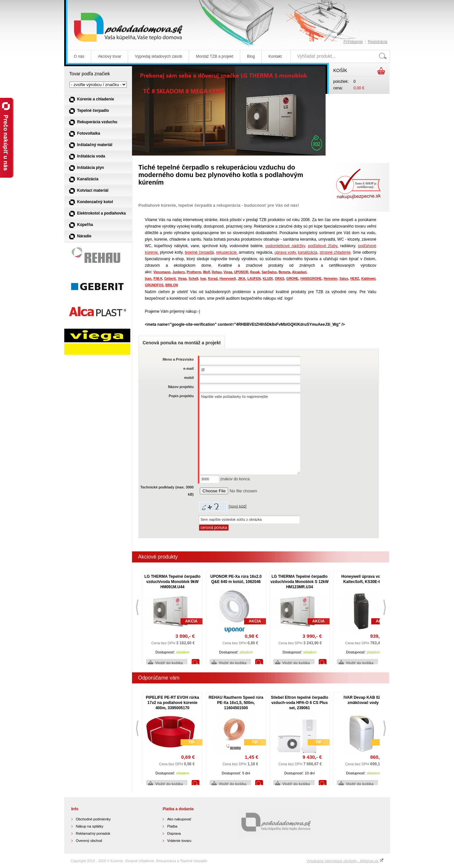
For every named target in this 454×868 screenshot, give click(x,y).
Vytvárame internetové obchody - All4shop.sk (345, 861)
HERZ (355, 279)
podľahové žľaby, (323, 246)
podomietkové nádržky (285, 246)
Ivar (203, 279)
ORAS (279, 279)
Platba (172, 826)
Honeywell (228, 279)
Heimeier (330, 279)
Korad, (213, 279)
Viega (182, 279)
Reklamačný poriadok (93, 833)
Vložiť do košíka (169, 663)
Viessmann (162, 272)
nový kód (238, 506)
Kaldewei (368, 279)
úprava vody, (286, 252)
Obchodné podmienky (93, 819)
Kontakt (275, 56)
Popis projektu (181, 396)
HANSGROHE (311, 279)
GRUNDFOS (154, 285)
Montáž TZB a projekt (215, 56)
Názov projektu (181, 387)
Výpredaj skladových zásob (159, 56)
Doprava (174, 833)
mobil (189, 378)
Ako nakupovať (179, 819)
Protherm (194, 272)
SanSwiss (269, 272)
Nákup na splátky (90, 826)
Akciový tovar (110, 56)
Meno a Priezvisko (178, 359)
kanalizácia (308, 252)
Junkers (179, 272)
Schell (193, 279)
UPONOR (241, 272)
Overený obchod (89, 841)
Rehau (217, 272)
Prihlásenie (353, 42)
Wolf (206, 272)
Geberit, (170, 279)
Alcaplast (299, 272)
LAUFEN (254, 279)
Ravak (255, 272)
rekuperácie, (227, 252)
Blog (251, 56)
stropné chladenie (335, 252)
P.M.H (158, 279)
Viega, (228, 272)
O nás (79, 56)
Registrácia (377, 42)
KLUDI (268, 279)
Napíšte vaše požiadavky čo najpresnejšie (250, 434)
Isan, (149, 279)
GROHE (293, 279)
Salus (344, 279)
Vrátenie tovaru (179, 841)
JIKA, (242, 279)
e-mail (188, 368)
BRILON (171, 285)
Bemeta (285, 272)
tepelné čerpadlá (199, 252)
